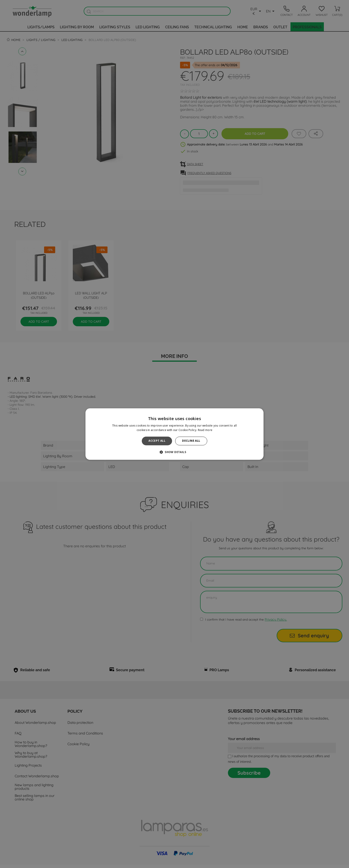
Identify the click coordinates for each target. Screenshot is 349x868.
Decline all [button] (191, 441)
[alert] (174, 434)
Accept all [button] (157, 441)
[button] (174, 452)
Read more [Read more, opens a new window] (205, 430)
